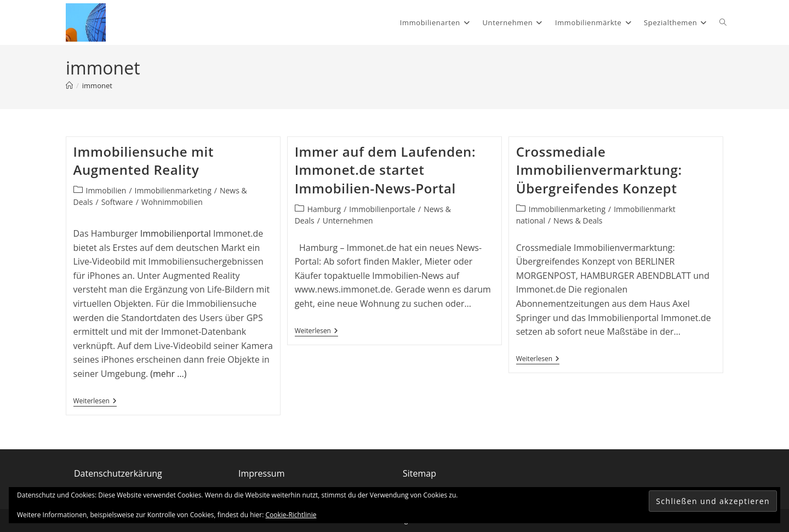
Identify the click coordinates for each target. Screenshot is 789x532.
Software (117, 202)
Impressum (261, 473)
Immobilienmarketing (173, 190)
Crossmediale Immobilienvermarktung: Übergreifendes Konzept (599, 170)
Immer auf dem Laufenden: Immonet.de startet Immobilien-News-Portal (385, 170)
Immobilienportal (176, 233)
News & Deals (578, 221)
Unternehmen (348, 221)
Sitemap (419, 473)
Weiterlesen (95, 401)
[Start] (69, 85)
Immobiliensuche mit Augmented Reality (144, 161)
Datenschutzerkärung (118, 473)
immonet (97, 85)
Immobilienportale (382, 209)
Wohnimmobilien (172, 202)
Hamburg (324, 209)
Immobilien (106, 190)
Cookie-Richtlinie (291, 515)
